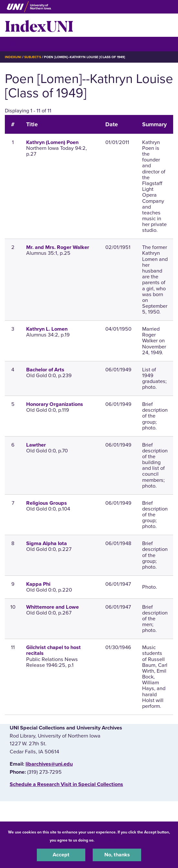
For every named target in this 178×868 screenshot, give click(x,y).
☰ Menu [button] (16, 44)
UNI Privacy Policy (112, 840)
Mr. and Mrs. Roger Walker (58, 247)
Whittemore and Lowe (52, 607)
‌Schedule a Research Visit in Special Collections (66, 784)
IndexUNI (39, 25)
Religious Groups (47, 503)
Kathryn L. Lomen (47, 329)
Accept (61, 855)
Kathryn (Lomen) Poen (52, 142)
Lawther (36, 445)
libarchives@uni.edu (49, 764)
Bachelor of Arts (45, 370)
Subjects (32, 57)
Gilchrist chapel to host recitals (53, 650)
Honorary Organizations (55, 404)
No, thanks (117, 855)
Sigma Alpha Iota (47, 543)
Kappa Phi (38, 584)
